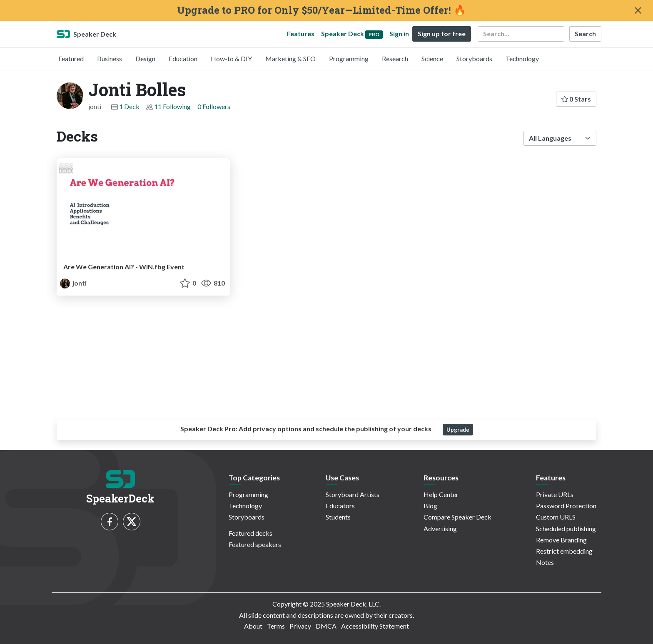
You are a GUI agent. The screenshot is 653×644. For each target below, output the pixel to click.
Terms (276, 626)
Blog (430, 506)
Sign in (399, 34)
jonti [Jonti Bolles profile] (73, 283)
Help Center (441, 494)
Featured (71, 58)
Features (301, 34)
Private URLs (555, 494)
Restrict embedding (564, 551)
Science (432, 58)
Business (110, 58)
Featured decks (250, 533)
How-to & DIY (231, 58)
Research (395, 58)
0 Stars (576, 99)
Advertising (440, 528)
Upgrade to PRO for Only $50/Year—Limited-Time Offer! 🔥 (322, 10)
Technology (522, 58)
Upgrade (458, 430)
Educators (340, 506)
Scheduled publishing (566, 528)
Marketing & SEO (290, 58)
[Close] (638, 10)
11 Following (172, 106)
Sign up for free (442, 34)
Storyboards (474, 58)
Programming (349, 58)
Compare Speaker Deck (457, 517)
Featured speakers (255, 544)
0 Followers (214, 106)
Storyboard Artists (353, 494)
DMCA (326, 626)
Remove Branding (561, 540)
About (253, 626)
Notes (545, 562)
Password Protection (566, 506)
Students (338, 517)
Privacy (300, 626)
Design (145, 58)
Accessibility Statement (375, 626)
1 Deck (129, 106)
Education (183, 58)
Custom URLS (556, 517)
